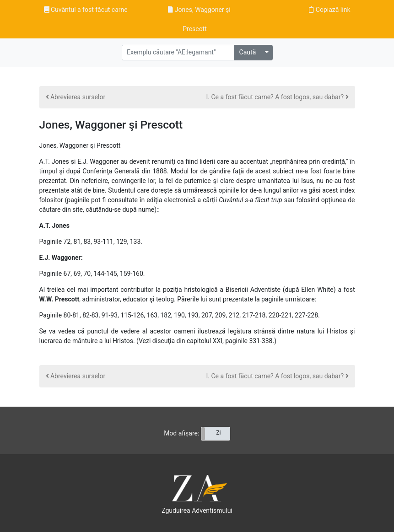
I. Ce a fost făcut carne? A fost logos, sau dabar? (278, 97)
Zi (218, 433)
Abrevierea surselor (76, 97)
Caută (248, 52)
